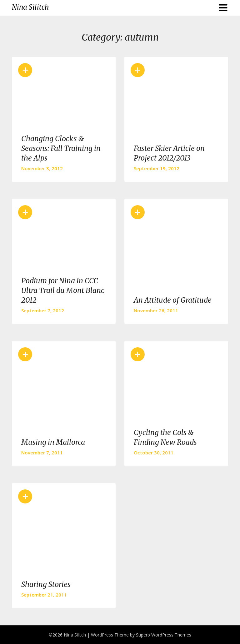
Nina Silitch (30, 7)
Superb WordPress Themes (164, 635)
